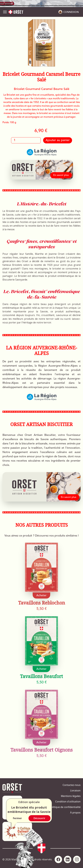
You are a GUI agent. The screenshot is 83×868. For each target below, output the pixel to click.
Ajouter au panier (58, 140)
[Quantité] (26, 140)
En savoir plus (61, 175)
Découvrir (39, 818)
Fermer (17, 818)
